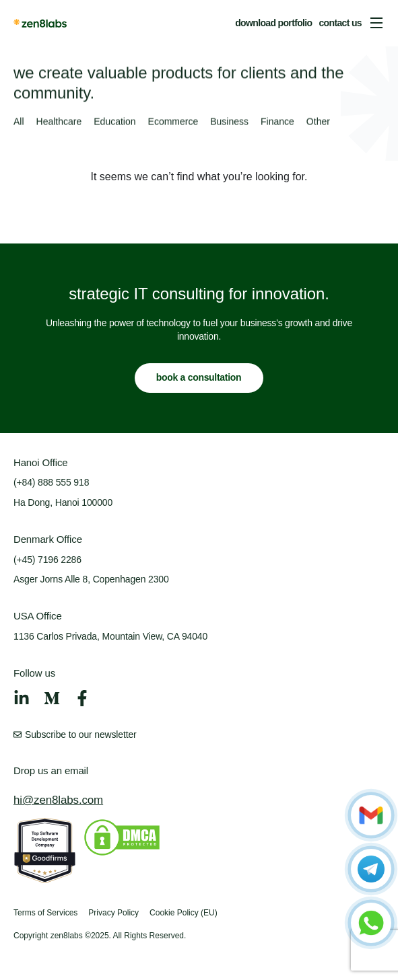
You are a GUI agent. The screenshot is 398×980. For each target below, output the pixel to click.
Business (229, 122)
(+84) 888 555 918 (51, 482)
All (19, 122)
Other (318, 122)
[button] (376, 23)
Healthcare (59, 122)
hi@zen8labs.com (58, 800)
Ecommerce (173, 122)
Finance (277, 122)
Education (114, 122)
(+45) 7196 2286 (47, 560)
